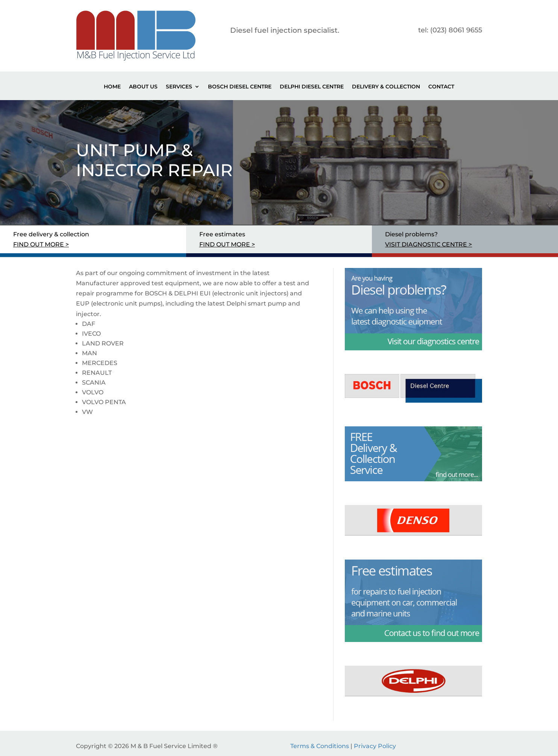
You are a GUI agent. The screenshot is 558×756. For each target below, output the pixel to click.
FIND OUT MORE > (41, 244)
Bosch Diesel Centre (240, 87)
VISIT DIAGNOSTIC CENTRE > (428, 244)
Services (179, 87)
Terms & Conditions (320, 746)
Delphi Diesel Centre (312, 87)
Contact (441, 87)
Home (112, 87)
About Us (143, 87)
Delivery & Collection (386, 87)
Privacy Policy (375, 746)
